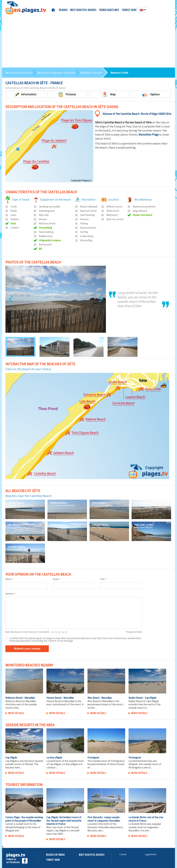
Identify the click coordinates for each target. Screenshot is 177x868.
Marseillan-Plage (149, 135)
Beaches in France (55, 855)
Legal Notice (151, 854)
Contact (123, 854)
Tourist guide (129, 10)
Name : (9, 579)
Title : (103, 579)
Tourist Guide (53, 860)
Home (54, 10)
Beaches (63, 10)
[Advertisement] (88, 40)
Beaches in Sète (119, 73)
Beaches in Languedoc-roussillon (56, 73)
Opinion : (10, 594)
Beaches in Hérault (91, 73)
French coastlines (109, 10)
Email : (56, 579)
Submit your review (27, 649)
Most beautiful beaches (83, 10)
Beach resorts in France (19, 73)
